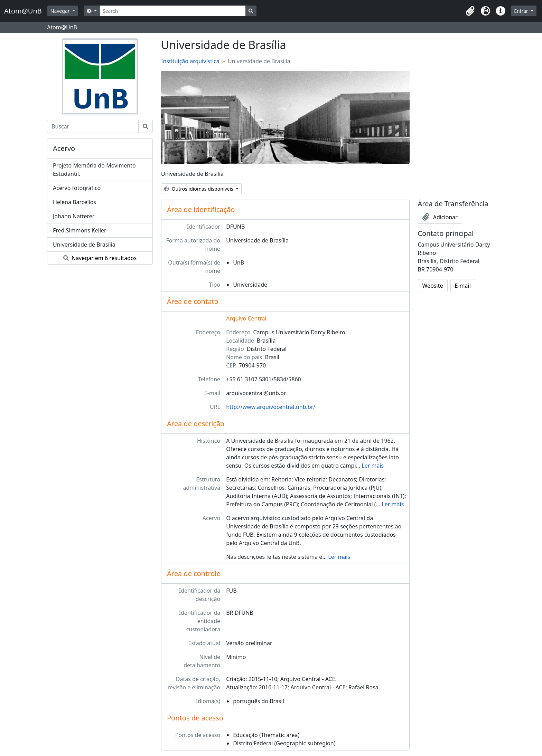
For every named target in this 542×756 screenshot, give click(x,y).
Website (433, 286)
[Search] (173, 11)
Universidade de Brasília (84, 245)
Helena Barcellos (74, 202)
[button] (470, 11)
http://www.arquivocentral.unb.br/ (271, 407)
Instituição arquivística (190, 61)
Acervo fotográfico (77, 188)
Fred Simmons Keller (80, 230)
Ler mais (373, 466)
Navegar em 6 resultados (100, 258)
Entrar (522, 11)
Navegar (61, 11)
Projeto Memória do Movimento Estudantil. (94, 170)
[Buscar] (93, 126)
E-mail (463, 286)
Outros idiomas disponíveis (199, 189)
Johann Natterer (74, 216)
